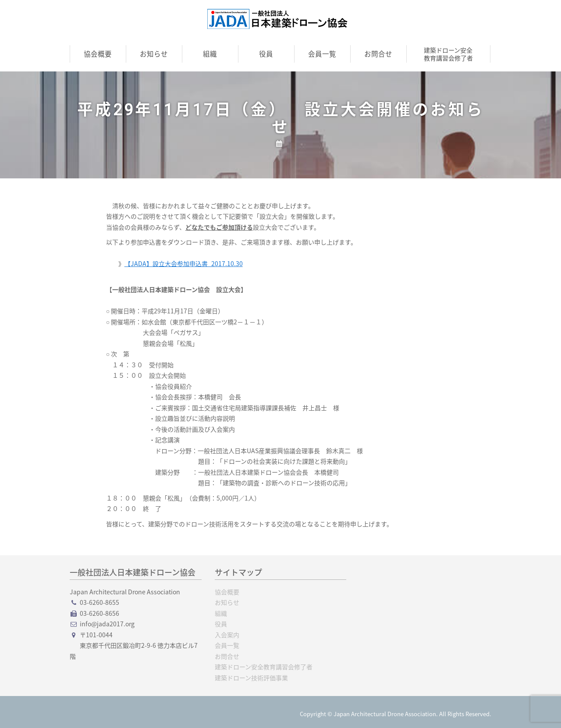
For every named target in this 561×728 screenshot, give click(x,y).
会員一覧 (322, 54)
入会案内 (227, 635)
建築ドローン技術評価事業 (251, 678)
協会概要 (98, 54)
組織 (210, 54)
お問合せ (378, 54)
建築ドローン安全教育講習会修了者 (448, 54)
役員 (266, 54)
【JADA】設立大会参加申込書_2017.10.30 (184, 263)
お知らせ (154, 54)
